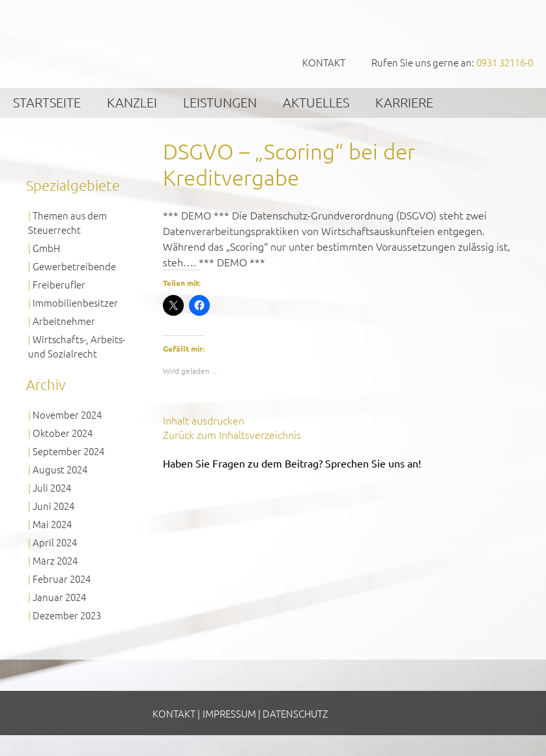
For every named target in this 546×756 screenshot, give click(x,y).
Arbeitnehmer (64, 321)
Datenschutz (295, 713)
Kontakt (324, 62)
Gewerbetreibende (74, 266)
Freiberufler (59, 284)
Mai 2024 (52, 524)
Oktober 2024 (63, 433)
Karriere (404, 102)
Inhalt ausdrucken (204, 420)
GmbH (46, 248)
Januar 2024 (59, 597)
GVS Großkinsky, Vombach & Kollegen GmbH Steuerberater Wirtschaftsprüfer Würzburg (98, 43)
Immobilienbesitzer (75, 302)
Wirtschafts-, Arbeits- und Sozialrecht (77, 346)
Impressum (229, 713)
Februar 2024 (62, 579)
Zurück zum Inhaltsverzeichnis (232, 434)
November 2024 (67, 414)
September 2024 (68, 451)
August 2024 (60, 469)
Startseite (47, 102)
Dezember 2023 (67, 615)
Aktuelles (316, 102)
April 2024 (55, 542)
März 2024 (55, 560)
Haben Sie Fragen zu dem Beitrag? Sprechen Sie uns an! (292, 463)
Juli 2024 (52, 487)
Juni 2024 (53, 506)
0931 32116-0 (505, 62)
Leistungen (220, 102)
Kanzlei (132, 102)
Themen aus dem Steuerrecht (67, 222)
